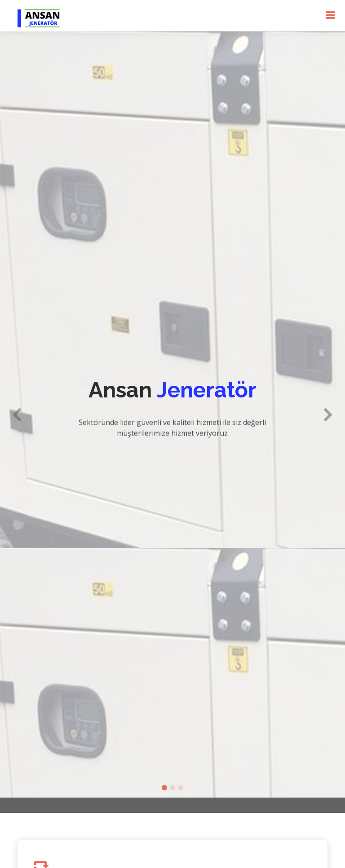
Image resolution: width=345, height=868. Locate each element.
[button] (17, 403)
